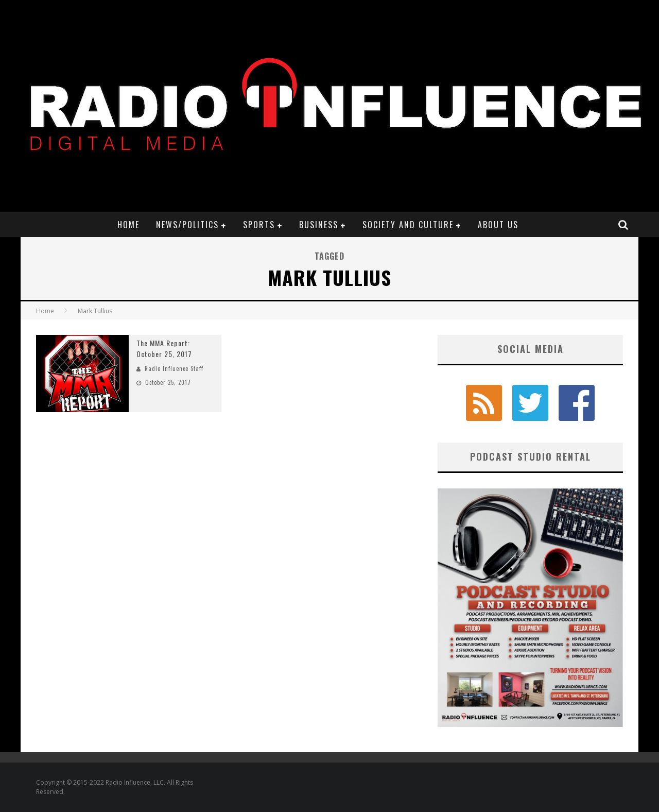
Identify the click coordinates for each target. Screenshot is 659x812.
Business (319, 225)
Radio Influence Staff (174, 368)
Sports (259, 225)
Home (128, 225)
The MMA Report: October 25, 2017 (164, 348)
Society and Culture (408, 225)
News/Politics (187, 225)
